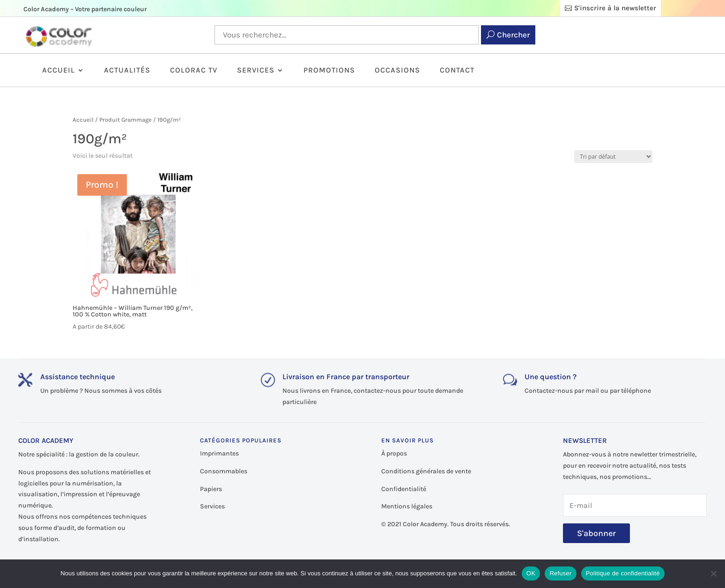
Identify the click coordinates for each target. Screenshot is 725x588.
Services (256, 71)
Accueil (59, 71)
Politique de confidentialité (623, 573)
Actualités (127, 71)
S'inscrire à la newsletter (615, 8)
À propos (394, 453)
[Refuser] (713, 573)
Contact (457, 71)
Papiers (211, 489)
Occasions (397, 71)
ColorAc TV (194, 71)
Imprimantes (219, 453)
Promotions (329, 71)
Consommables (224, 471)
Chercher (513, 35)
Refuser (560, 573)
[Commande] (613, 157)
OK (531, 573)
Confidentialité (404, 489)
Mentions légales (407, 506)
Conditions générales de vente (426, 471)
